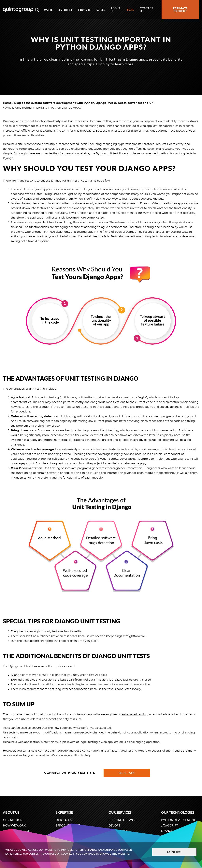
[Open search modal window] (37, 10)
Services (84, 10)
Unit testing (44, 131)
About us (115, 10)
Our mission (13, 820)
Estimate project (180, 10)
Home (48, 10)
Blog (130, 10)
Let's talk (127, 773)
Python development (178, 820)
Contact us (146, 10)
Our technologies (178, 812)
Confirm (174, 852)
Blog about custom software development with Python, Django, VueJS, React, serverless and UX (84, 103)
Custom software (123, 820)
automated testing (135, 715)
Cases (101, 10)
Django (128, 149)
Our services (120, 812)
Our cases (64, 820)
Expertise (65, 10)
